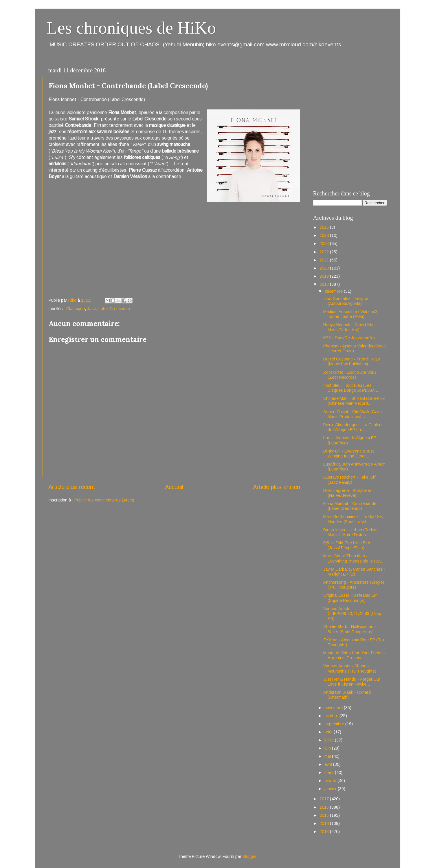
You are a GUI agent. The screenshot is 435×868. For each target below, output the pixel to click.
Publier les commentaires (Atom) (104, 500)
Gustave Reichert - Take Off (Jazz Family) (349, 480)
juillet (330, 740)
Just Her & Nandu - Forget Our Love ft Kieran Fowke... (352, 682)
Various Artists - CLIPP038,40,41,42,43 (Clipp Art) (352, 614)
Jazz (92, 309)
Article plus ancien (277, 487)
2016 (325, 807)
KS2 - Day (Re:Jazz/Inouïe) (349, 338)
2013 (325, 832)
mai (328, 756)
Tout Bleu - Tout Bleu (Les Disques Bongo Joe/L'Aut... (351, 388)
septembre (335, 724)
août (329, 732)
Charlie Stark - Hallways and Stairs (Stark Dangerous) (349, 629)
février (331, 781)
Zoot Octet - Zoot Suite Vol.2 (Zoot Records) (350, 375)
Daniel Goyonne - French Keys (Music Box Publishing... (352, 361)
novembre (334, 708)
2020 (325, 268)
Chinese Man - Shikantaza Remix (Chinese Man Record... (354, 401)
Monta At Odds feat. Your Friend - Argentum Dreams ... (354, 655)
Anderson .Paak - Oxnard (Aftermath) (347, 695)
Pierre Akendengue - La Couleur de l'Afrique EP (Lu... (353, 427)
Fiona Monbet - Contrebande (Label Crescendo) (350, 506)
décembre (334, 291)
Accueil (174, 487)
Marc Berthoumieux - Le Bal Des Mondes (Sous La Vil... (353, 519)
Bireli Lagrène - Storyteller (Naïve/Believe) (347, 493)
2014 (325, 823)
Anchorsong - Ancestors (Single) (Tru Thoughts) (354, 585)
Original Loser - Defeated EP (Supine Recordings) (350, 598)
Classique (76, 309)
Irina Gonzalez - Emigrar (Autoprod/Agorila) (346, 301)
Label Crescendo (114, 309)
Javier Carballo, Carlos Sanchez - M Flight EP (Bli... (354, 572)
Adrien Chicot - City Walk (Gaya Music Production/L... (353, 414)
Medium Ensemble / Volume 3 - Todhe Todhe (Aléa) (352, 314)
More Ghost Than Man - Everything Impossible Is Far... (353, 558)
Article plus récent (72, 487)
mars (330, 772)
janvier (331, 789)
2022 (325, 252)
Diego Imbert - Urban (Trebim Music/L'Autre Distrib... (350, 532)
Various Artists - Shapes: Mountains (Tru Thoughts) (350, 668)
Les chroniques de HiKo (132, 28)
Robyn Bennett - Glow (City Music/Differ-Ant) (348, 327)
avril (329, 764)
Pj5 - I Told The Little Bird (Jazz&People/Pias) (347, 545)
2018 (325, 284)
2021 (325, 260)
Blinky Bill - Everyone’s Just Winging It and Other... (349, 454)
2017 (325, 799)
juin (328, 748)
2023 (325, 243)
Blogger (249, 856)
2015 (325, 815)
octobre (332, 716)
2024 (325, 235)
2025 (325, 227)
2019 (325, 276)
